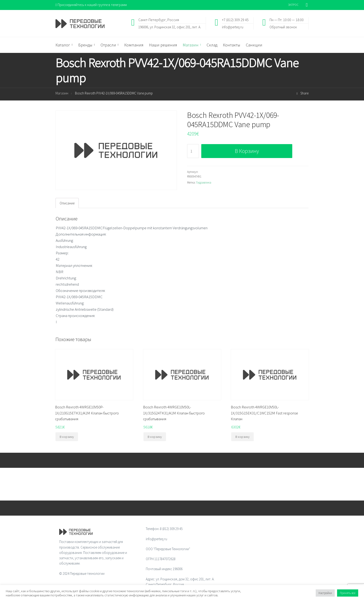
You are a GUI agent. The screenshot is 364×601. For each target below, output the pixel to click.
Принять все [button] (348, 593)
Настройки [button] (325, 593)
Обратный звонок (283, 27)
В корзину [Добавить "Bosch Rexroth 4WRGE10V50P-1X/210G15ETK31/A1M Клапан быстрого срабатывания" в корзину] (67, 437)
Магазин (62, 93)
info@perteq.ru (233, 27)
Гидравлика (204, 183)
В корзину (247, 151)
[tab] (67, 203)
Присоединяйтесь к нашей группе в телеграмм (91, 5)
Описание (67, 203)
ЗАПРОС (293, 5)
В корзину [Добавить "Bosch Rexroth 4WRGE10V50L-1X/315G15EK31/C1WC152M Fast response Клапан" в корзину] (242, 437)
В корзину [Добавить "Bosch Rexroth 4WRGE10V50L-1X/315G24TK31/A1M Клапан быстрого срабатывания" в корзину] (155, 437)
